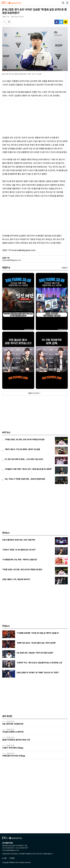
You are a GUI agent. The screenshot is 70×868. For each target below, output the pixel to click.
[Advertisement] (35, 117)
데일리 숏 (6, 268)
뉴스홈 (4, 858)
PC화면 (12, 858)
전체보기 (65, 268)
